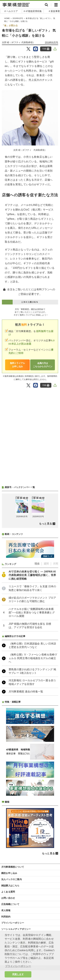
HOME (7, 18)
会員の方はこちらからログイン (43, 365)
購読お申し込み (9, 873)
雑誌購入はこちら (10, 886)
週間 (46, 564)
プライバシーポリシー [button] (18, 966)
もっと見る (46, 524)
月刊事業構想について (13, 867)
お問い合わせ (8, 898)
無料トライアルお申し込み (17, 365)
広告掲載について (10, 904)
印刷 (46, 49)
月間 (56, 564)
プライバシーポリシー (13, 923)
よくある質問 (8, 892)
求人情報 (6, 910)
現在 (37, 564)
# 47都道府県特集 (33, 11)
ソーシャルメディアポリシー (16, 929)
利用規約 (6, 917)
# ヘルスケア (11, 11)
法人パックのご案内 (12, 879)
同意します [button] (18, 974)
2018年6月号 (18, 18)
